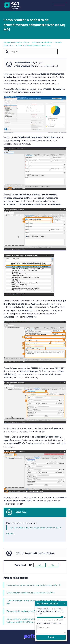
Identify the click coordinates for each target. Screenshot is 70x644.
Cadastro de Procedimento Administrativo (33, 45)
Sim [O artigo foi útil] (39, 565)
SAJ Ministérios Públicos (42, 42)
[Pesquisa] (31, 52)
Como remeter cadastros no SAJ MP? (24, 611)
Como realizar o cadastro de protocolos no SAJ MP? (31, 593)
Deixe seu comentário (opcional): (49, 623)
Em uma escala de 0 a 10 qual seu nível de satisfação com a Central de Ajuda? (50, 611)
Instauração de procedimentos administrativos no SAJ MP (34, 585)
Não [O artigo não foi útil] (53, 565)
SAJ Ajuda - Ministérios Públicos (16, 42)
